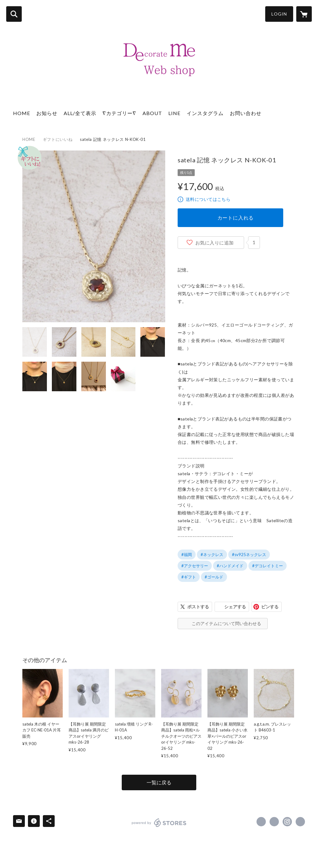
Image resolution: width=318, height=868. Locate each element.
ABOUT (152, 113)
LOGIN (279, 14)
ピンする (270, 607)
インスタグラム (205, 113)
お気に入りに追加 (215, 243)
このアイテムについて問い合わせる (226, 623)
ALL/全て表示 (80, 113)
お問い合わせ (246, 113)
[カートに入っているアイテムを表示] (304, 14)
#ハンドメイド (230, 566)
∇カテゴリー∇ (119, 113)
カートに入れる (236, 218)
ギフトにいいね (58, 139)
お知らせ (47, 113)
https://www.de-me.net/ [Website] (300, 822)
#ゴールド (214, 577)
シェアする (235, 607)
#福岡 (187, 555)
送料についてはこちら (208, 199)
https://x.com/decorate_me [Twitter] (274, 822)
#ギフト (189, 577)
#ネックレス (212, 555)
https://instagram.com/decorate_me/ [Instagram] (287, 822)
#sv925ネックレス (249, 555)
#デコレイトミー (268, 566)
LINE (174, 113)
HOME (22, 113)
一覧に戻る (159, 782)
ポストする (198, 607)
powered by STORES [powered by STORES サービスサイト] (159, 823)
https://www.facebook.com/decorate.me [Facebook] (261, 822)
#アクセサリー (195, 566)
